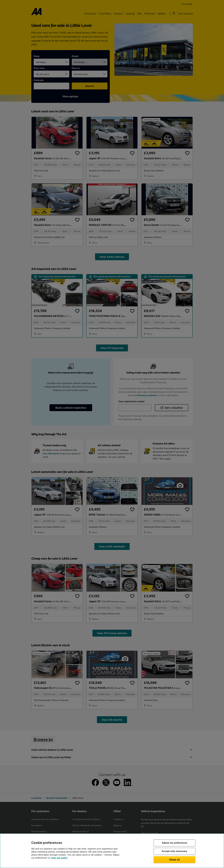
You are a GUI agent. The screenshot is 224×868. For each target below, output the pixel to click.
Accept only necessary (174, 851)
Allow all (174, 859)
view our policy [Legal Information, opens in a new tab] (59, 858)
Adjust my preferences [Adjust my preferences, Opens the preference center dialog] (175, 843)
